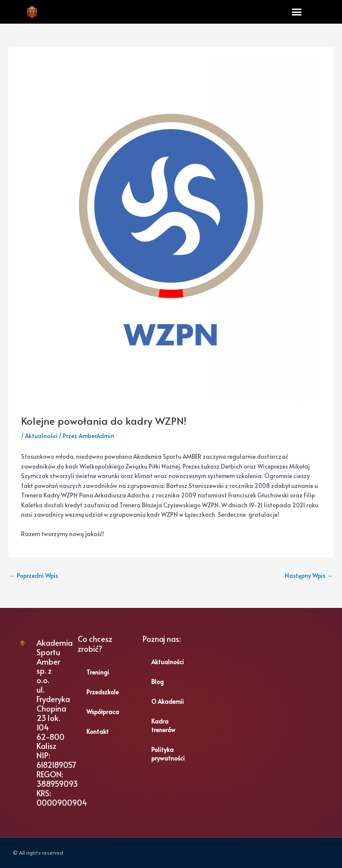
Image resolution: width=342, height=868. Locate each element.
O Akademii (168, 701)
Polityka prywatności (168, 754)
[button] (296, 12)
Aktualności (41, 436)
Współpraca (103, 712)
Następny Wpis (309, 575)
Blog (157, 682)
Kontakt (98, 732)
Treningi (98, 672)
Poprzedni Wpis (34, 575)
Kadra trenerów (163, 725)
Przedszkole (102, 692)
